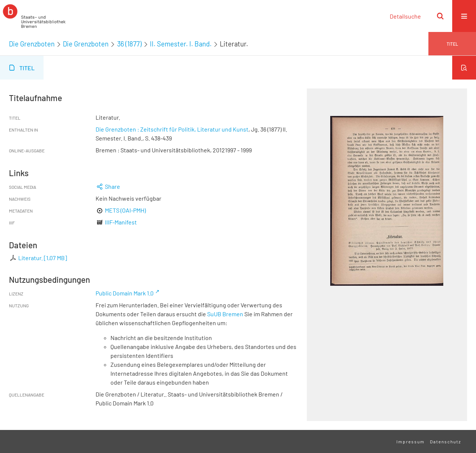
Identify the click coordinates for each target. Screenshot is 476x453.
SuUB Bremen (225, 314)
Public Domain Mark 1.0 (125, 293)
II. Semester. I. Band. (181, 44)
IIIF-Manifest (121, 222)
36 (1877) (129, 44)
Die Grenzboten (32, 44)
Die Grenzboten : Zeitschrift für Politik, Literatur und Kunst (172, 129)
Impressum (411, 441)
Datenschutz (446, 441)
